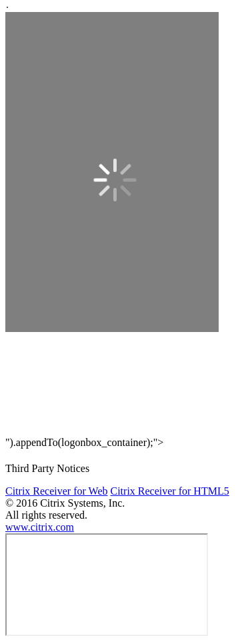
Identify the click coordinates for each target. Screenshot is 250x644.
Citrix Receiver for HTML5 (169, 491)
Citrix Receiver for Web (56, 491)
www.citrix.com (40, 527)
